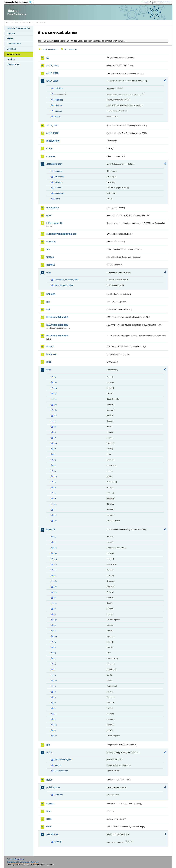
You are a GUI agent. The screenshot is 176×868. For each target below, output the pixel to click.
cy (56, 393)
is (55, 647)
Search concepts (71, 49)
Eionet (19, 23)
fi (55, 432)
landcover (52, 354)
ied (48, 309)
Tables (10, 38)
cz (56, 399)
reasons (58, 111)
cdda (49, 148)
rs (55, 708)
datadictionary (54, 164)
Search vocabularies (50, 49)
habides (51, 294)
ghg (49, 272)
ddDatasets (60, 177)
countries (59, 100)
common (51, 156)
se (56, 504)
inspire (50, 347)
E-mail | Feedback (16, 859)
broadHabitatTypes (63, 760)
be (56, 382)
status (57, 199)
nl (55, 482)
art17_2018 (53, 133)
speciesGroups (61, 771)
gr (55, 625)
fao (48, 249)
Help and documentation (18, 28)
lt (55, 460)
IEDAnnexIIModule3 (57, 325)
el (55, 421)
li (55, 658)
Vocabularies (14, 54)
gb (56, 620)
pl (55, 488)
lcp (48, 745)
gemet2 (51, 265)
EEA (19, 2)
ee (56, 416)
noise (50, 780)
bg (56, 388)
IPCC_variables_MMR (64, 285)
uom (49, 819)
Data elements (14, 44)
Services (11, 59)
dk (56, 410)
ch (56, 564)
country (58, 842)
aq (48, 58)
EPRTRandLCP (55, 223)
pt (55, 493)
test (49, 811)
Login (146, 2)
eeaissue (58, 188)
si (55, 510)
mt (56, 476)
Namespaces (13, 64)
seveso (50, 804)
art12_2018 (53, 73)
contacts (58, 171)
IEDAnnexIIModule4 (57, 336)
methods (58, 105)
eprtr (49, 215)
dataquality (53, 208)
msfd (49, 752)
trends (57, 117)
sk (56, 515)
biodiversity (53, 141)
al (55, 537)
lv (55, 471)
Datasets (11, 33)
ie (55, 449)
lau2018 (51, 530)
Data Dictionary (29, 23)
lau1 (49, 362)
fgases (50, 257)
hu (56, 443)
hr (55, 631)
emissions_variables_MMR (66, 280)
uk (56, 521)
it (55, 454)
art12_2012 (53, 65)
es (56, 427)
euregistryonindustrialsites (61, 234)
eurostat (51, 242)
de (56, 405)
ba (56, 548)
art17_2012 (53, 125)
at (55, 377)
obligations (59, 193)
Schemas (11, 49)
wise (49, 827)
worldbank (52, 834)
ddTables (59, 182)
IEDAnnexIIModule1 (57, 317)
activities (59, 88)
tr (55, 730)
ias (48, 302)
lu (55, 465)
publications (53, 787)
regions (58, 765)
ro (55, 499)
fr (55, 438)
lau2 (49, 370)
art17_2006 (53, 81)
